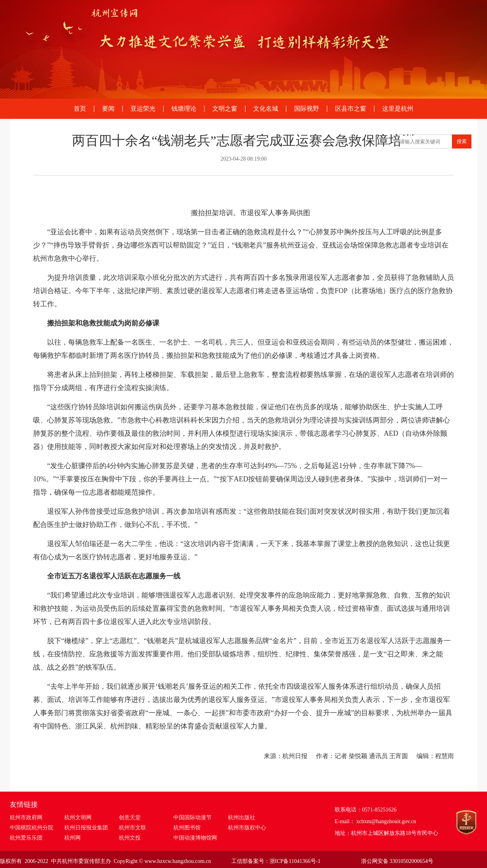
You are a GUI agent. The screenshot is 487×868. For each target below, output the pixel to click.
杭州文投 (130, 838)
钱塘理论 (184, 109)
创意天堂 (130, 818)
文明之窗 (225, 109)
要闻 (108, 109)
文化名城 (266, 109)
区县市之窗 (351, 109)
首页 (80, 109)
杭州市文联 (132, 828)
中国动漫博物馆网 (195, 838)
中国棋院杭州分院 (32, 828)
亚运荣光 (143, 109)
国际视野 (307, 109)
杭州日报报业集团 (86, 828)
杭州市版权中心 (247, 828)
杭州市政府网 (26, 818)
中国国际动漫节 (192, 818)
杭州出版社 (242, 818)
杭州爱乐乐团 (26, 838)
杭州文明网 (78, 818)
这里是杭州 (398, 109)
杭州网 (72, 838)
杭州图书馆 (187, 828)
